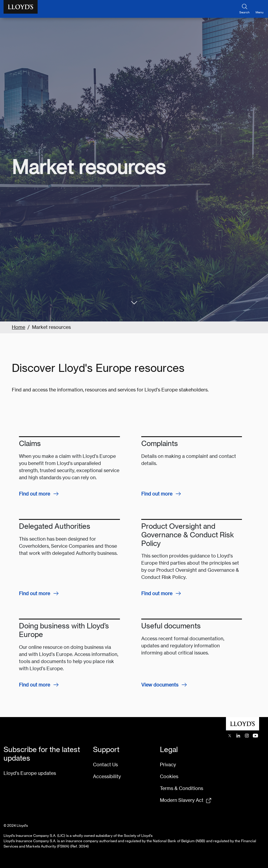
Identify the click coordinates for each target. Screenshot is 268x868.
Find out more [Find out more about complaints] (157, 494)
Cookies (169, 777)
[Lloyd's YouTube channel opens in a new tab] (255, 736)
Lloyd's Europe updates (30, 773)
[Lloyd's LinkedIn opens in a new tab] (238, 736)
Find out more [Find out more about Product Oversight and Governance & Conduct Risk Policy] (157, 594)
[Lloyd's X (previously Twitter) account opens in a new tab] (230, 736)
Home (19, 327)
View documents (160, 685)
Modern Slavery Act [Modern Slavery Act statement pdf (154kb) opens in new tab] (182, 800)
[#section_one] (134, 302)
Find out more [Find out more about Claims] (34, 494)
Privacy (168, 765)
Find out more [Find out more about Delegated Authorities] (34, 594)
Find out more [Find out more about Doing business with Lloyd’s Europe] (34, 685)
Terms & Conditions (182, 788)
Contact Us (105, 765)
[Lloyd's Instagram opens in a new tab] (247, 736)
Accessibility (107, 777)
